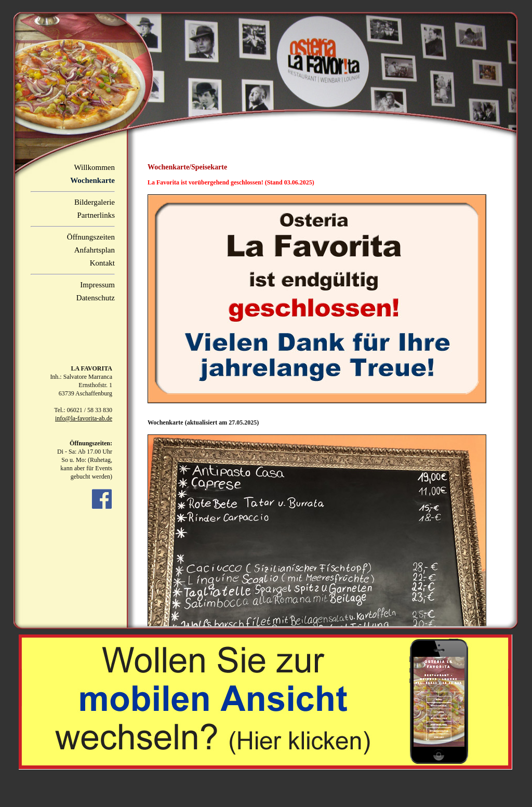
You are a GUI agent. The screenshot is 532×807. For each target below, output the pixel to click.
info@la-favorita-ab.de (84, 418)
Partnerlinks (96, 215)
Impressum (97, 285)
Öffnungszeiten (91, 237)
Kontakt (102, 263)
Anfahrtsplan (95, 250)
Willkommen (94, 167)
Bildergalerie (95, 202)
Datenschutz (96, 298)
